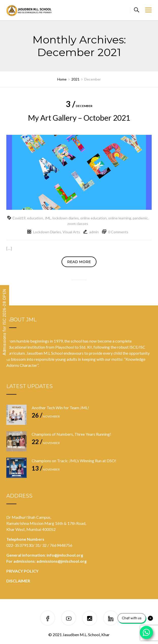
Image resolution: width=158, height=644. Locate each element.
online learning (120, 218)
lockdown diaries (66, 218)
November (46, 416)
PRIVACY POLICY (22, 571)
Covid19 (19, 218)
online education (93, 218)
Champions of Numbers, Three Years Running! (71, 434)
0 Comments (118, 232)
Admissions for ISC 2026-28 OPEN (4, 322)
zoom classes (78, 224)
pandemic (140, 218)
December (79, 106)
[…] (9, 248)
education (35, 218)
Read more (79, 262)
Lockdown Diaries (47, 232)
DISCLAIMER (18, 581)
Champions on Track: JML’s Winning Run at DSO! (74, 461)
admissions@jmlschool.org (62, 561)
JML (48, 218)
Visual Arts (71, 232)
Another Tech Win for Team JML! (60, 408)
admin (94, 232)
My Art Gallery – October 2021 (79, 118)
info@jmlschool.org (65, 555)
